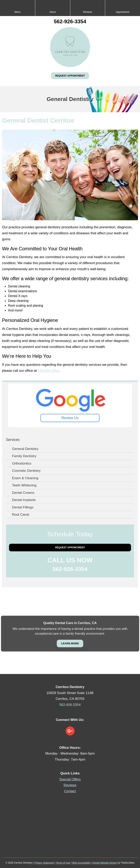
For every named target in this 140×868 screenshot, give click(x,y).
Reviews (70, 785)
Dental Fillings (23, 507)
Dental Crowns (23, 493)
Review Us (70, 418)
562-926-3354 (70, 21)
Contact (70, 791)
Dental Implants (24, 500)
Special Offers (70, 779)
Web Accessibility (81, 863)
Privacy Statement (44, 863)
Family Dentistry (24, 456)
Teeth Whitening (24, 485)
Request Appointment (70, 76)
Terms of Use (63, 863)
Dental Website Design (105, 863)
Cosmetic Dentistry (26, 471)
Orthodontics (22, 463)
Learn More (70, 643)
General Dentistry (25, 449)
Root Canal (21, 515)
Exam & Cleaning (25, 478)
